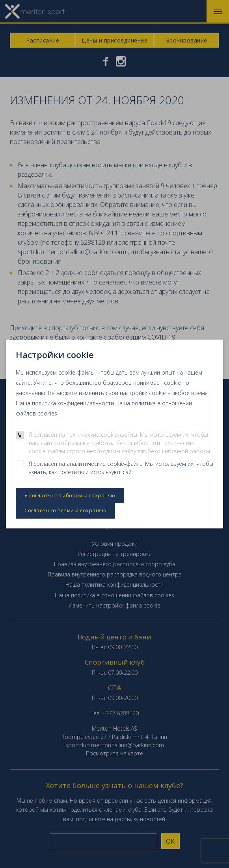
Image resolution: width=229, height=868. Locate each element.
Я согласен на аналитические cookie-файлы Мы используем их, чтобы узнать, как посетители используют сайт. (121, 468)
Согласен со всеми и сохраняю (65, 510)
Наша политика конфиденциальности (65, 403)
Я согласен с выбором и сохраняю (70, 495)
